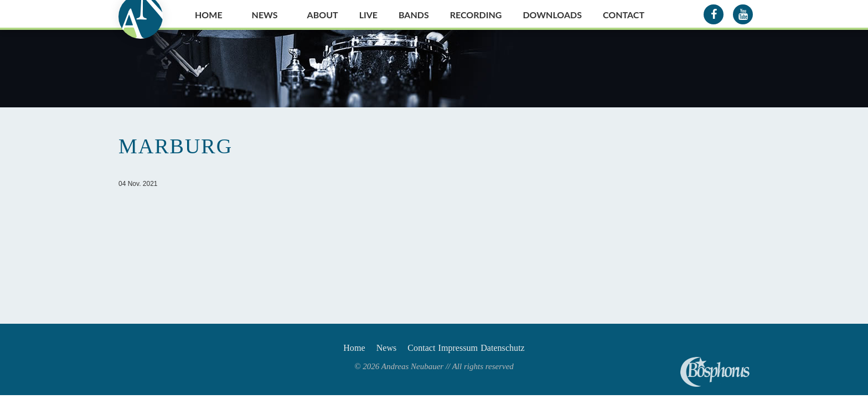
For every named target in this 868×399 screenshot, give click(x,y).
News (265, 15)
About (323, 15)
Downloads (552, 15)
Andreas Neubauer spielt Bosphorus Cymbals (715, 372)
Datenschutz (526, 350)
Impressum (468, 350)
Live (368, 15)
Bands (414, 15)
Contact (624, 15)
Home (209, 15)
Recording (476, 15)
